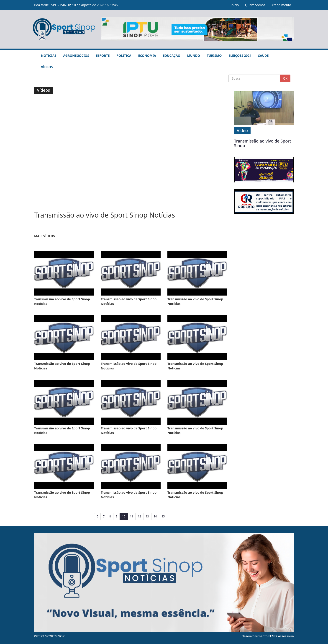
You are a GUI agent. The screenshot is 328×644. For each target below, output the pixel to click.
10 (125, 516)
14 (155, 516)
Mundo (194, 56)
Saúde (263, 56)
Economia (147, 56)
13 (147, 516)
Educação (172, 56)
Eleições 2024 (240, 56)
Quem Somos (255, 5)
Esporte (103, 56)
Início (235, 5)
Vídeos (47, 67)
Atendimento (281, 5)
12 (139, 516)
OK (285, 78)
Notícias (49, 56)
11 (132, 516)
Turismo (214, 56)
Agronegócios (76, 56)
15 (163, 516)
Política (124, 56)
